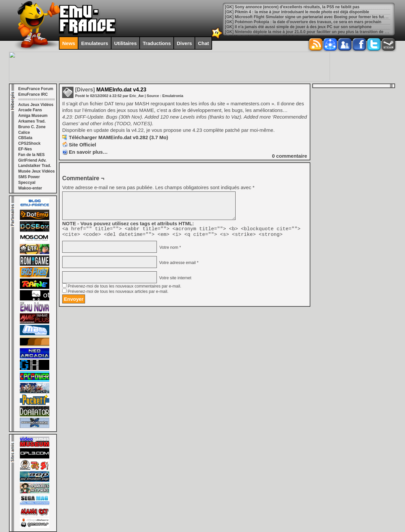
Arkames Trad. (32, 121)
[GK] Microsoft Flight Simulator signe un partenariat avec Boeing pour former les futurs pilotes (315, 17)
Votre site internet (175, 280)
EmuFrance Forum (36, 89)
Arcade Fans (30, 110)
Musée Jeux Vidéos (37, 171)
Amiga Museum (33, 116)
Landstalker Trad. (35, 166)
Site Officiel (83, 145)
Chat (203, 43)
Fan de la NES (31, 155)
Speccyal (27, 183)
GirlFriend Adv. (32, 160)
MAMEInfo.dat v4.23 (111, 90)
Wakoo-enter (30, 188)
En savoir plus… (88, 152)
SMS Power (29, 177)
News (69, 43)
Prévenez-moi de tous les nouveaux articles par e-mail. (118, 293)
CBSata (25, 138)
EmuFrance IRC (33, 94)
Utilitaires (125, 43)
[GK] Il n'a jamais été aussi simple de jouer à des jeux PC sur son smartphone (298, 27)
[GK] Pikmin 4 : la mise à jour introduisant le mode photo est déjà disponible (297, 12)
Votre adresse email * (178, 265)
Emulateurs (95, 43)
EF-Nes (25, 149)
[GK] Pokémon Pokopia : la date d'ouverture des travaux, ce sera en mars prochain (303, 22)
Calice (24, 133)
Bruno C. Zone (32, 127)
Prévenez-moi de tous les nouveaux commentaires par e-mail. (124, 288)
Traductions (157, 43)
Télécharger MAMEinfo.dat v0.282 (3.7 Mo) (118, 137)
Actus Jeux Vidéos (36, 105)
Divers (184, 43)
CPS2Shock (29, 143)
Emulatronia (173, 96)
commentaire (290, 156)
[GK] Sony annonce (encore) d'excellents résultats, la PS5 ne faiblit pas (292, 7)
